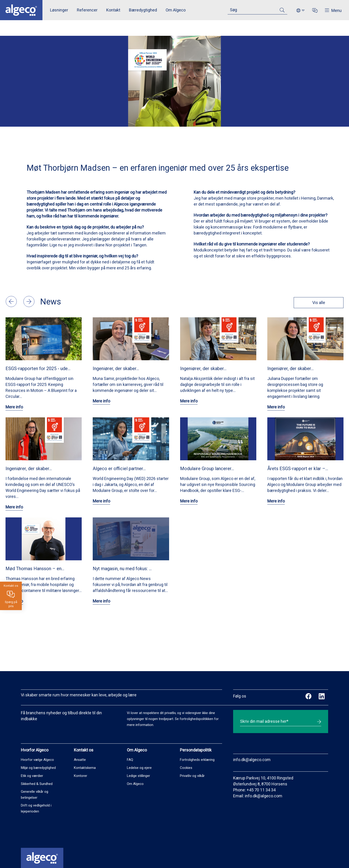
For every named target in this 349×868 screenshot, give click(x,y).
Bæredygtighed (143, 10)
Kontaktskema (85, 768)
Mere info (14, 407)
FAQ (130, 760)
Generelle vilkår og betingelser (35, 795)
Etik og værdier (32, 776)
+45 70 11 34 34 (261, 790)
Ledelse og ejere (139, 768)
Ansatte (80, 760)
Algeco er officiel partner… (119, 469)
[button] (12, 306)
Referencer (87, 10)
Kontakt (113, 10)
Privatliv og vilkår (192, 776)
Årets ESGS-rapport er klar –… (298, 469)
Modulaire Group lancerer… (207, 469)
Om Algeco (176, 10)
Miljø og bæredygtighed (38, 768)
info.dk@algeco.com (252, 760)
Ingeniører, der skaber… (116, 368)
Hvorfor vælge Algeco (37, 760)
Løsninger (59, 10)
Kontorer (81, 776)
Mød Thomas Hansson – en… (35, 569)
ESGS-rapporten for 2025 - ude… (38, 368)
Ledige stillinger (138, 776)
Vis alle (318, 303)
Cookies (186, 768)
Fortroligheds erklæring (197, 760)
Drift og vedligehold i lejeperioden (36, 808)
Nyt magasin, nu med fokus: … (122, 569)
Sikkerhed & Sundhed (37, 784)
